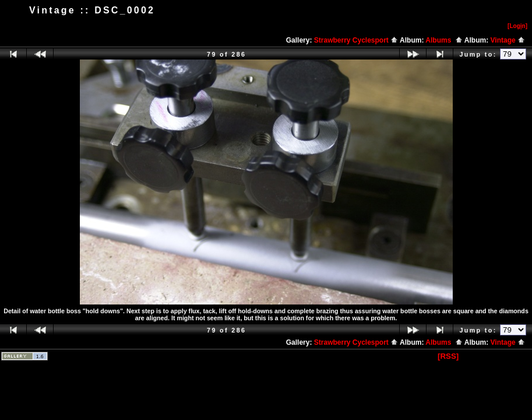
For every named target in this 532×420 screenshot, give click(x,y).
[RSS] (448, 356)
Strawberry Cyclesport (356, 40)
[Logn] (517, 26)
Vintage (508, 40)
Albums (444, 40)
